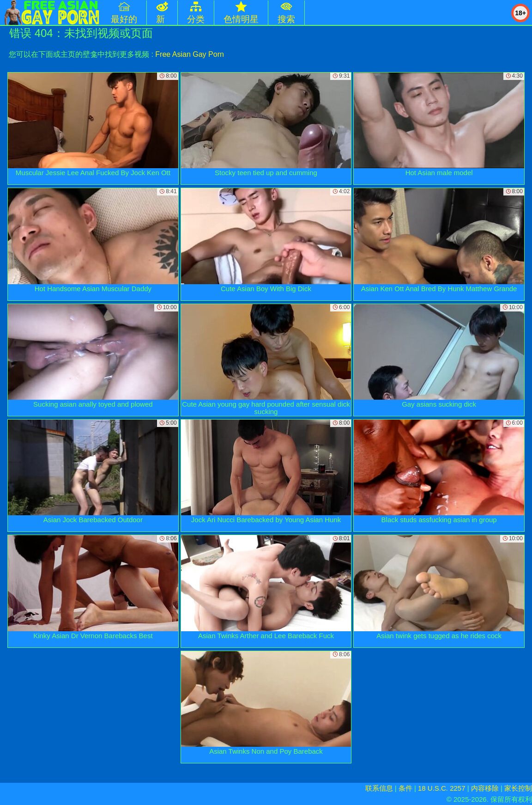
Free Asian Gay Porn (190, 54)
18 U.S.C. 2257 (442, 788)
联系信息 (379, 788)
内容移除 (485, 788)
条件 (405, 788)
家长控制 (518, 788)
